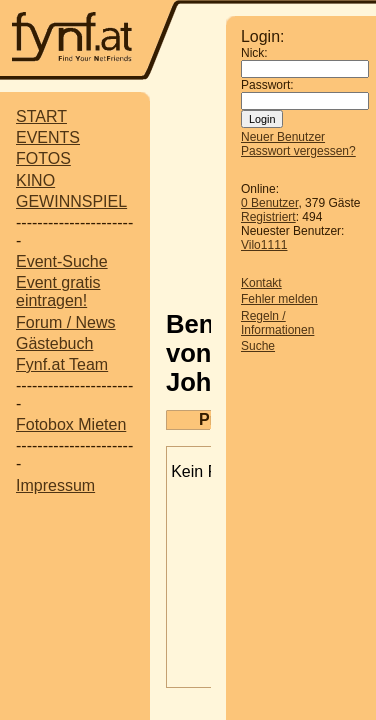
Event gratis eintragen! (58, 291)
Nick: (254, 53)
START (41, 116)
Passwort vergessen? (298, 151)
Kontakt (261, 283)
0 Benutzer (269, 203)
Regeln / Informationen (277, 323)
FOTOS (43, 158)
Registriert (268, 217)
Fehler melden (279, 299)
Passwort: (267, 85)
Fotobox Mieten (71, 424)
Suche (258, 346)
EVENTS (48, 137)
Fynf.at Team (62, 364)
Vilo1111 (264, 245)
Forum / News (66, 322)
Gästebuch (54, 343)
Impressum (55, 485)
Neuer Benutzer (283, 137)
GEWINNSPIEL (71, 201)
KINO (35, 180)
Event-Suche (62, 261)
